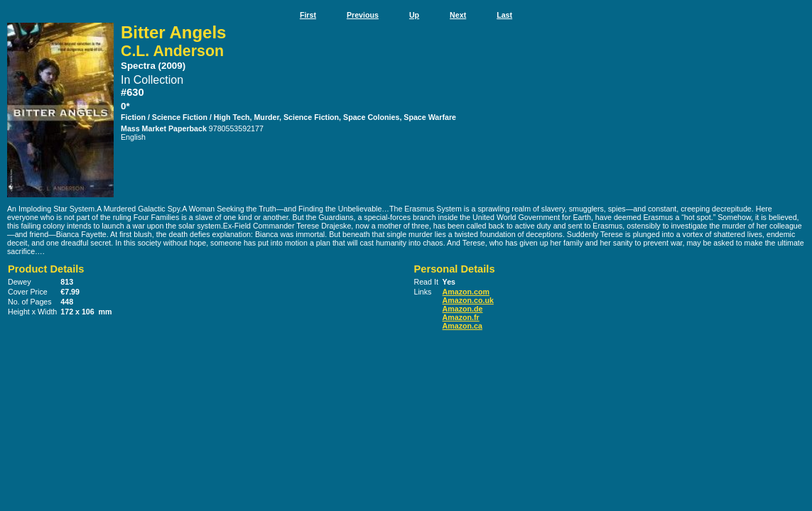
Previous (363, 15)
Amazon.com (466, 292)
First (308, 15)
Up (414, 15)
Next (458, 15)
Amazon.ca (462, 326)
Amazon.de (463, 309)
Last (504, 15)
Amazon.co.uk (468, 300)
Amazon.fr (461, 317)
